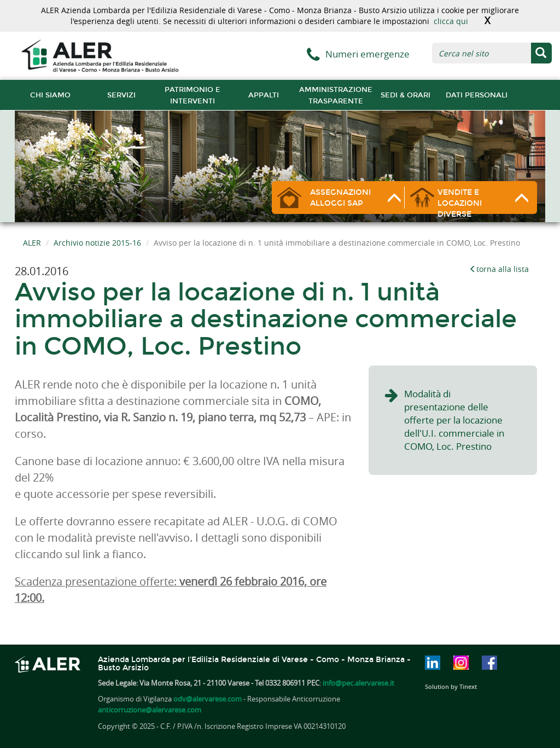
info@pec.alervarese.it (358, 683)
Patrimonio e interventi (192, 95)
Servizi (121, 95)
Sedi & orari (406, 95)
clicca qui (451, 21)
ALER (32, 243)
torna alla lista (499, 269)
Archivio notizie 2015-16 (97, 243)
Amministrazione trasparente (336, 95)
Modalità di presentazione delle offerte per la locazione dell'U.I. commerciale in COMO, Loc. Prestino (454, 420)
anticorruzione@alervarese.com (150, 710)
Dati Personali (477, 95)
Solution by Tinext (451, 686)
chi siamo (50, 95)
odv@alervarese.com (208, 699)
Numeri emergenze (367, 54)
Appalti (264, 95)
